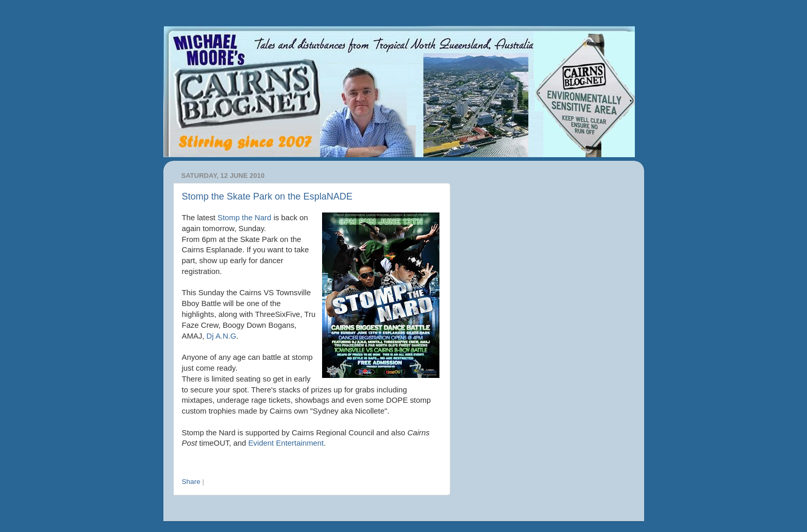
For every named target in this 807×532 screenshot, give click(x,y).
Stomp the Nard (245, 218)
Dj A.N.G (221, 336)
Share (191, 482)
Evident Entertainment (286, 443)
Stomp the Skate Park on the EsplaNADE (267, 196)
